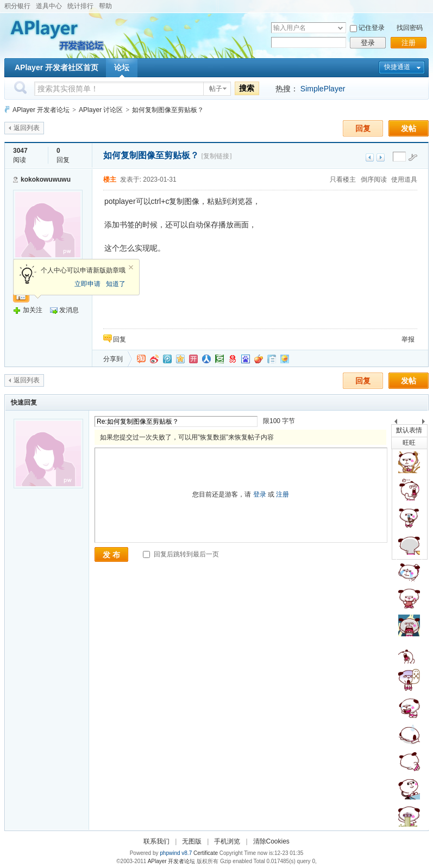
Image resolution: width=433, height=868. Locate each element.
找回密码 (410, 28)
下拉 (340, 28)
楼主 (110, 179)
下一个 (426, 423)
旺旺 (409, 443)
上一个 (396, 423)
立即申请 (87, 284)
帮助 (105, 6)
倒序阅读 (374, 179)
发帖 (409, 128)
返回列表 (27, 128)
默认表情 (409, 430)
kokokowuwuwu (46, 179)
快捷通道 (397, 67)
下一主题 (381, 157)
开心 (193, 359)
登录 (368, 43)
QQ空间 (180, 359)
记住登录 (372, 28)
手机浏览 (227, 841)
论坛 (122, 67)
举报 (408, 339)
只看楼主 (343, 179)
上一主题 (370, 157)
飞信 (285, 359)
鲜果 (259, 359)
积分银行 (17, 6)
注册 (409, 43)
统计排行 (80, 6)
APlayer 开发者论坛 (41, 110)
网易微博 (233, 359)
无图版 (192, 841)
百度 (246, 359)
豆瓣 (219, 359)
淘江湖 (141, 359)
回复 (363, 128)
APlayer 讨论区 (101, 110)
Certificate (206, 853)
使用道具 (404, 179)
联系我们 (156, 841)
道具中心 (49, 6)
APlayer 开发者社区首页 (57, 67)
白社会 (272, 359)
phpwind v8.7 (176, 853)
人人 (206, 359)
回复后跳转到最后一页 (181, 554)
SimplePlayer (323, 89)
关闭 (131, 268)
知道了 (116, 284)
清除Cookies (271, 841)
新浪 (154, 359)
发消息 (69, 310)
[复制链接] (216, 156)
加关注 (33, 310)
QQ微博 (167, 359)
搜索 (247, 88)
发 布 (111, 555)
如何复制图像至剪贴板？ (168, 110)
